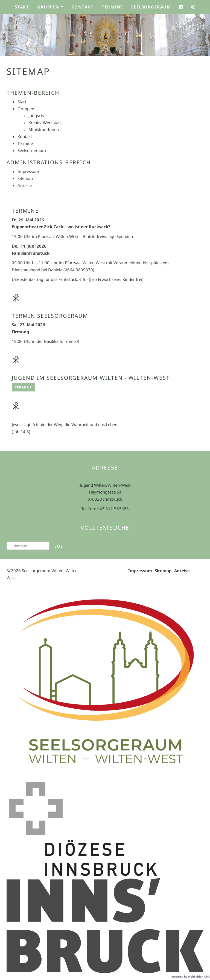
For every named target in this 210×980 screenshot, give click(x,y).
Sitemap (163, 571)
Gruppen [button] (52, 8)
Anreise (182, 571)
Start (22, 7)
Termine (112, 7)
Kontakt (83, 7)
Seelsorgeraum (151, 7)
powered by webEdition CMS (191, 976)
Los (59, 546)
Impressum (140, 571)
